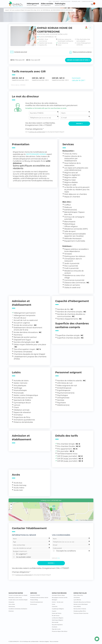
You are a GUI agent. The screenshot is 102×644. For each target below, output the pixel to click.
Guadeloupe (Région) (58, 609)
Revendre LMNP (76, 1)
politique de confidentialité (37, 132)
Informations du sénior (24, 535)
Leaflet (77, 520)
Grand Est (55, 606)
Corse (54, 604)
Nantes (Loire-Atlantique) (81, 604)
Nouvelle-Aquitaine (57, 625)
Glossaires (11, 602)
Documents (56, 1)
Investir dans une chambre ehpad (18, 600)
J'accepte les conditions (66, 551)
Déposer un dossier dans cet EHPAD (78, 60)
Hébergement (33, 4)
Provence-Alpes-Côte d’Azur (60, 631)
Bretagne (55, 600)
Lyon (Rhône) (77, 600)
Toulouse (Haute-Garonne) (81, 613)
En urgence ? (22, 554)
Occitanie (55, 627)
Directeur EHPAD (35, 595)
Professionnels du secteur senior (39, 597)
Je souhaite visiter (24, 557)
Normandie (55, 622)
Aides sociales (47, 4)
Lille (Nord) (77, 597)
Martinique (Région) (58, 620)
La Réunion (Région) (58, 618)
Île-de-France (56, 616)
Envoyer (79, 124)
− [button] (11, 508)
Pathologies (60, 4)
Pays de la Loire (56, 629)
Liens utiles (12, 604)
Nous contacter (54, 641)
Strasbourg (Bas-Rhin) (80, 611)
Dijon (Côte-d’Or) (78, 595)
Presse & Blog (34, 600)
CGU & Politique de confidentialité (29, 641)
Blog (50, 1)
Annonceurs (34, 604)
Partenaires (12, 606)
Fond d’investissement (37, 602)
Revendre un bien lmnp (15, 597)
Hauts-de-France (57, 613)
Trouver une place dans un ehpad (18, 595)
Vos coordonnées (61, 535)
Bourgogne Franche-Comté (60, 597)
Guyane (54, 611)
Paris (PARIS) (77, 606)
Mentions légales (44, 641)
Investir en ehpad (66, 1)
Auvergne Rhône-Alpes (58, 595)
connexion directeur (88, 1)
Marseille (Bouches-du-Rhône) (82, 602)
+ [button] (11, 505)
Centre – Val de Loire (58, 602)
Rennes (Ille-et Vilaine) (80, 609)
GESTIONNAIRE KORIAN (36, 154)
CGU (59, 558)
